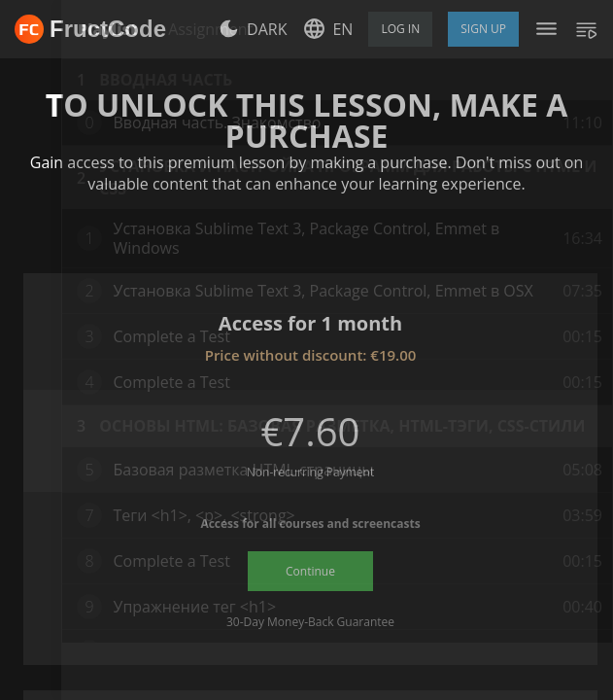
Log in (400, 29)
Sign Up (483, 29)
